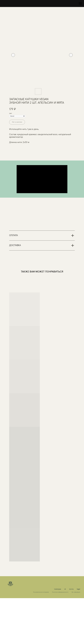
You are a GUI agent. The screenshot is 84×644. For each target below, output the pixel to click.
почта (71, 635)
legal (78, 635)
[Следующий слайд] (71, 55)
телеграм (58, 635)
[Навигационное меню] (80, 3)
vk (65, 635)
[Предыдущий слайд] (13, 55)
